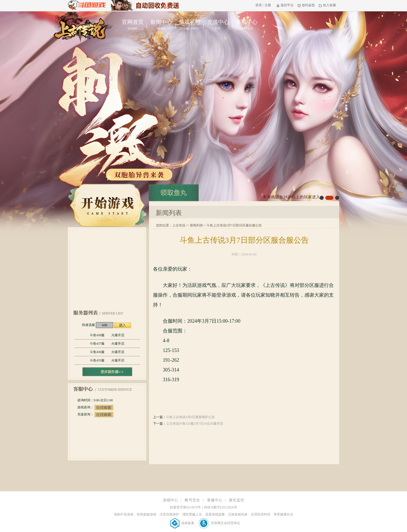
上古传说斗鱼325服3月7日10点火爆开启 (195, 424)
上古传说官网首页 (81, 29)
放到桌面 (306, 5)
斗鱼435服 (107, 360)
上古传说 (179, 225)
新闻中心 (161, 25)
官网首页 (133, 25)
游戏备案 (183, 523)
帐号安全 (192, 500)
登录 (259, 5)
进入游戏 (123, 325)
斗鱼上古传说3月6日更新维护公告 (190, 417)
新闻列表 (196, 225)
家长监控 (237, 500)
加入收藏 (327, 5)
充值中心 (218, 25)
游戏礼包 (190, 25)
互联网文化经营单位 (219, 523)
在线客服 (104, 408)
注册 (268, 5)
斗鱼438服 (107, 335)
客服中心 (247, 25)
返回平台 (285, 5)
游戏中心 (170, 500)
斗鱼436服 (107, 352)
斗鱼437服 (107, 344)
